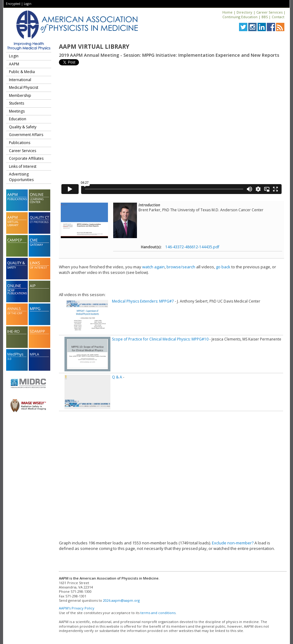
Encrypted (13, 4)
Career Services (269, 12)
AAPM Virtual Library (94, 47)
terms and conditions (158, 613)
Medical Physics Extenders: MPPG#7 (143, 301)
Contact (278, 17)
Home (227, 12)
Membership (20, 95)
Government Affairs (26, 135)
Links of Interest (23, 166)
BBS (265, 17)
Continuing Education (240, 17)
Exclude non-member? (233, 543)
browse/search (181, 267)
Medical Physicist (24, 87)
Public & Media (22, 72)
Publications (20, 143)
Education (18, 119)
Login (28, 4)
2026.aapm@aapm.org (121, 600)
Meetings (17, 111)
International (20, 80)
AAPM (14, 64)
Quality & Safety (23, 127)
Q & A (117, 377)
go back (223, 267)
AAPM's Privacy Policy (77, 608)
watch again (153, 267)
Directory (244, 12)
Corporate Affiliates (26, 158)
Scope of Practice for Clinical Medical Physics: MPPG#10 (160, 339)
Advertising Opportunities (21, 177)
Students (17, 103)
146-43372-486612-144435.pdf (192, 247)
